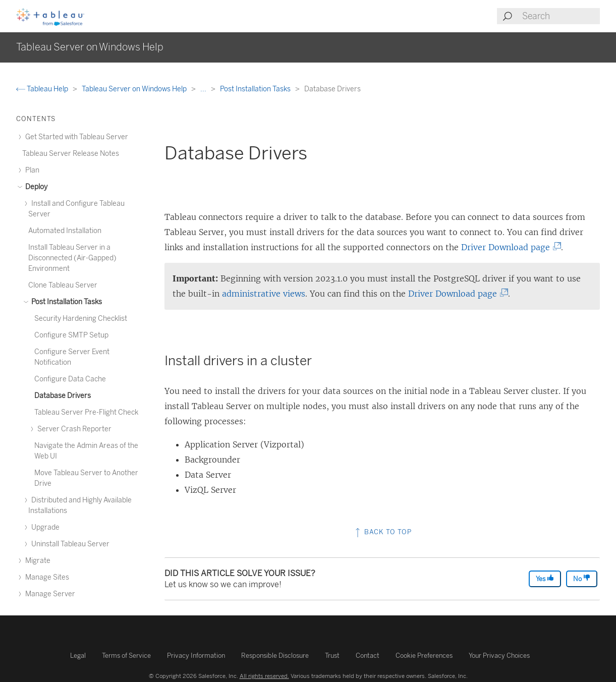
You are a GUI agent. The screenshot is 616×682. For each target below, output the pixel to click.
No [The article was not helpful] (582, 578)
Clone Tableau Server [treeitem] (63, 285)
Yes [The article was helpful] (545, 578)
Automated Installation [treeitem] (65, 231)
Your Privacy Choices (499, 656)
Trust (332, 656)
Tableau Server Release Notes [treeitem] (71, 154)
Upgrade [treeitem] (44, 527)
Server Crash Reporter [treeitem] (73, 429)
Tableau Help (43, 89)
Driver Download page (509, 247)
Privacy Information (196, 656)
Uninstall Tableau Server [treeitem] (69, 544)
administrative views (264, 294)
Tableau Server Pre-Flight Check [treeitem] (86, 412)
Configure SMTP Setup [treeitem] (71, 335)
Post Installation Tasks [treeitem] (65, 302)
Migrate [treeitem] (36, 561)
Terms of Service (126, 656)
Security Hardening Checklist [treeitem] (81, 319)
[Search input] (561, 16)
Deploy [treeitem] (35, 187)
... (204, 89)
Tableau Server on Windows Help (135, 89)
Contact (368, 656)
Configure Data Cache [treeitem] (70, 379)
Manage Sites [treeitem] (46, 577)
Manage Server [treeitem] (49, 594)
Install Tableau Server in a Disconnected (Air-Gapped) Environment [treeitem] (72, 258)
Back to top (382, 532)
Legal (78, 656)
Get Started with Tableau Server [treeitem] (75, 137)
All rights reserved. (264, 676)
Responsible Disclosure (275, 656)
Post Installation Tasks (256, 89)
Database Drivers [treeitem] (63, 396)
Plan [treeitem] (31, 170)
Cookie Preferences (424, 656)
